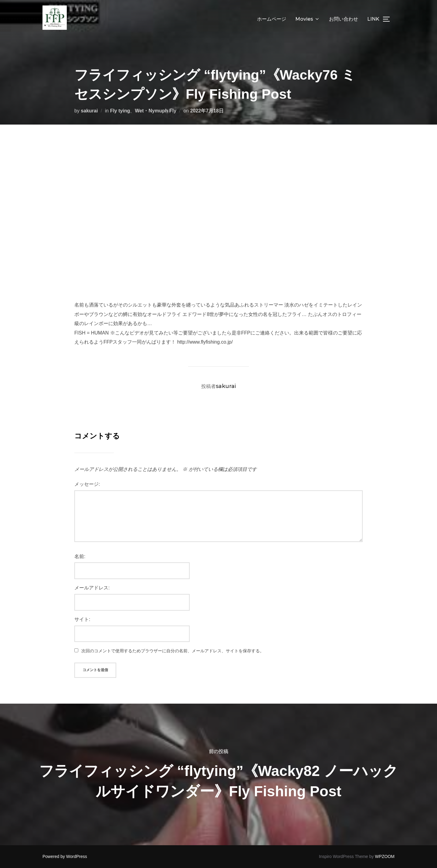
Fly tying (120, 111)
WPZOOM (385, 856)
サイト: (82, 619)
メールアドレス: (92, 588)
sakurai (89, 111)
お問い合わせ (344, 19)
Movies (308, 19)
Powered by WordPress (65, 856)
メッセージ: (87, 484)
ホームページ (272, 19)
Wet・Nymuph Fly (156, 111)
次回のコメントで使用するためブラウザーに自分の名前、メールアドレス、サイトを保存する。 (173, 651)
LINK (373, 19)
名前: (80, 556)
